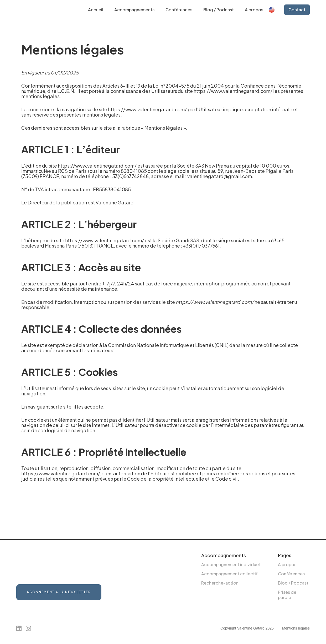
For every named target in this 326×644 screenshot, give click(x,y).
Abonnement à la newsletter (59, 592)
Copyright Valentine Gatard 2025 (247, 628)
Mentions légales (296, 628)
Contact (297, 10)
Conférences (179, 10)
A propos (254, 10)
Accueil (96, 10)
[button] (134, 10)
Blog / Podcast (219, 10)
